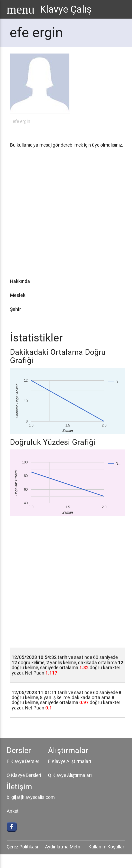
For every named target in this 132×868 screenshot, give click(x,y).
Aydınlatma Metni (63, 847)
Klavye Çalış (66, 9)
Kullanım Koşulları (107, 847)
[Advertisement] (63, 216)
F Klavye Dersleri (23, 761)
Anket (13, 811)
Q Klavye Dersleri (24, 775)
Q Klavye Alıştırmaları (70, 775)
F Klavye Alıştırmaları (69, 761)
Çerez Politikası (22, 847)
